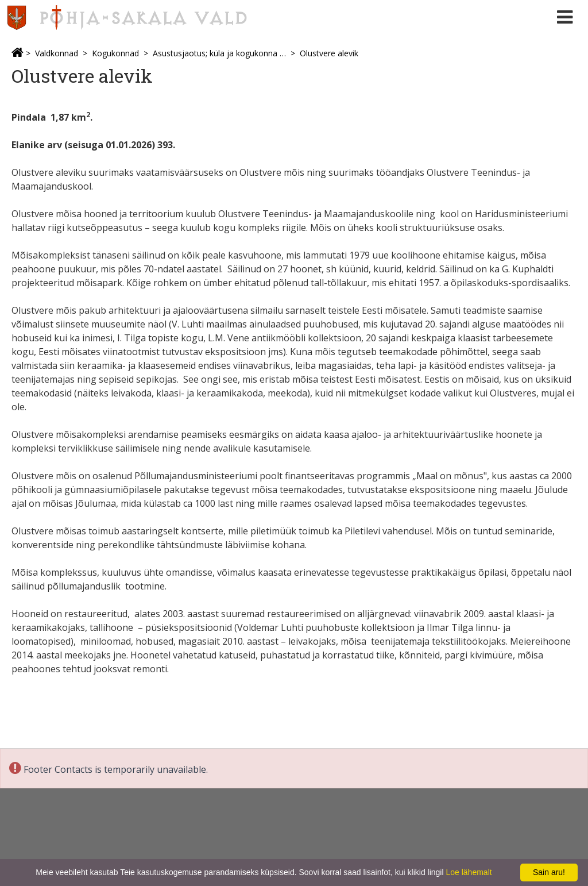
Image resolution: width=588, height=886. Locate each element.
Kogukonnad (115, 53)
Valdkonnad (57, 53)
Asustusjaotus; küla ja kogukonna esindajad (219, 53)
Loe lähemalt (469, 872)
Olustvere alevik (329, 53)
